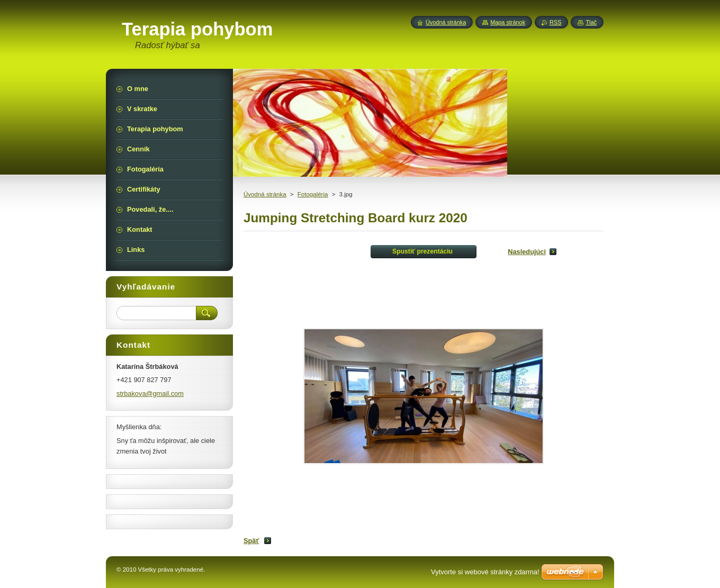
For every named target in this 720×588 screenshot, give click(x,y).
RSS (555, 22)
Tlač (591, 22)
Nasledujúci (527, 252)
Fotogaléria (313, 194)
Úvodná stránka (265, 194)
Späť (251, 541)
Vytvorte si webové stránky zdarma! (485, 572)
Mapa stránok (508, 22)
